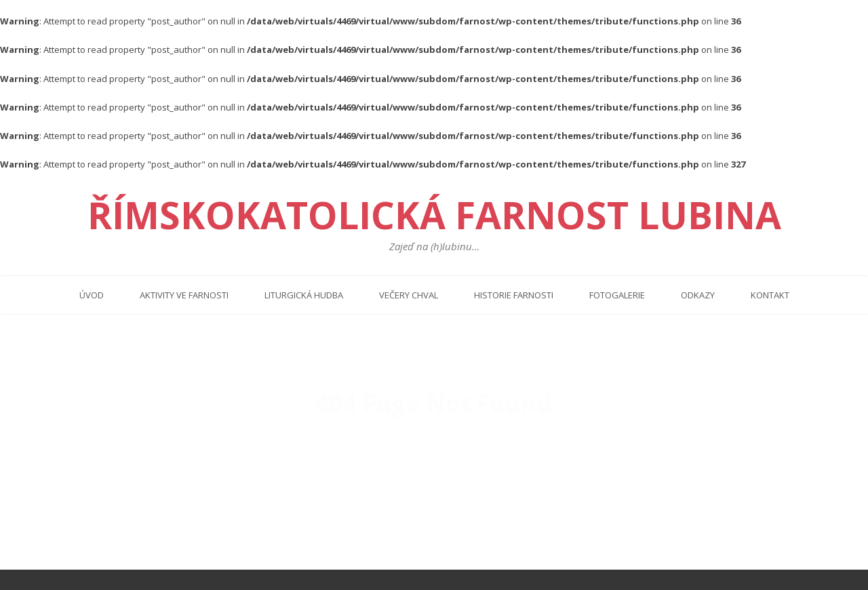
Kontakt (770, 295)
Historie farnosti (514, 295)
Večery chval (409, 295)
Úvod (92, 295)
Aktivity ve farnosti (184, 295)
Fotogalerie (617, 295)
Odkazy (698, 295)
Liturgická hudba (304, 295)
